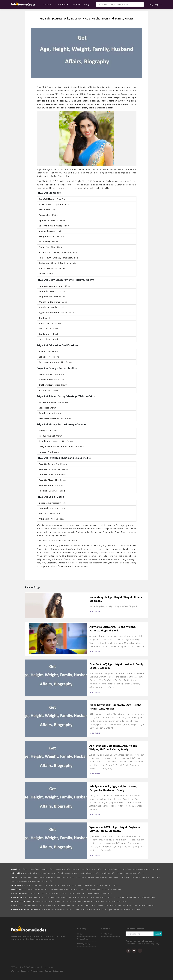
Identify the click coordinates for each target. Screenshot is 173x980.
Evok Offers (78, 901)
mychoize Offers (110, 873)
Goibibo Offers (111, 869)
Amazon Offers (29, 893)
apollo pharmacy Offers (94, 885)
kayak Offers (98, 869)
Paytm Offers (27, 889)
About (80, 934)
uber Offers (29, 873)
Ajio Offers (122, 877)
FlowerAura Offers (64, 909)
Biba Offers (82, 877)
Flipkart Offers (75, 893)
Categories (58, 971)
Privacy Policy (84, 944)
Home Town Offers (64, 901)
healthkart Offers (58, 885)
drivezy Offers (81, 873)
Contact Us (83, 939)
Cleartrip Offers (48, 869)
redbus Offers (139, 869)
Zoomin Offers (80, 909)
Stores (48, 971)
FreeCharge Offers (42, 889)
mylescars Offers (43, 873)
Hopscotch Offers (47, 897)
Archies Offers (117, 909)
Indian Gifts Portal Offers (99, 909)
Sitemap (25, 971)
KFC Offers (77, 905)
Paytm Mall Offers (105, 893)
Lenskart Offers (95, 877)
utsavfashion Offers (65, 897)
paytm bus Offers (154, 869)
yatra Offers (35, 869)
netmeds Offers (112, 885)
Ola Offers (139, 873)
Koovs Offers (39, 877)
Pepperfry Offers (92, 901)
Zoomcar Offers (126, 873)
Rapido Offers (95, 873)
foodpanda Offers (63, 905)
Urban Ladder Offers (45, 901)
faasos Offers (118, 905)
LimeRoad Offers (53, 877)
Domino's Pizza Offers (26, 905)
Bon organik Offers (122, 897)
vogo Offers (57, 873)
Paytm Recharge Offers (91, 889)
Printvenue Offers (132, 909)
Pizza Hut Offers (90, 905)
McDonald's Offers (45, 905)
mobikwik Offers (59, 889)
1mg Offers (27, 885)
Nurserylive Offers (118, 901)
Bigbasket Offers (47, 881)
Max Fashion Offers (105, 897)
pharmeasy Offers (41, 885)
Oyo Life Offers (153, 877)
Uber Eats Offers (132, 905)
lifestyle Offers (69, 877)
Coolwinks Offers (110, 877)
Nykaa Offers (141, 877)
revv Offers (69, 873)
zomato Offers (147, 905)
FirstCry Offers (32, 897)
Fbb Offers (131, 877)
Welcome (15, 971)
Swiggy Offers (104, 905)
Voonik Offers (136, 897)
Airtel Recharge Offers (112, 889)
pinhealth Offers (75, 885)
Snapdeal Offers (60, 893)
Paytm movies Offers (20, 881)
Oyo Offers (23, 869)
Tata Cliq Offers (44, 893)
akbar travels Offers (82, 869)
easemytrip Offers (64, 869)
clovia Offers (34, 881)
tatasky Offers (73, 889)
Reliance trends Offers (85, 897)
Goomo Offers (125, 869)
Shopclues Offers (89, 893)
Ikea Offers (105, 901)
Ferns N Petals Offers (45, 909)
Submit (158, 934)
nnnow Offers (26, 877)
